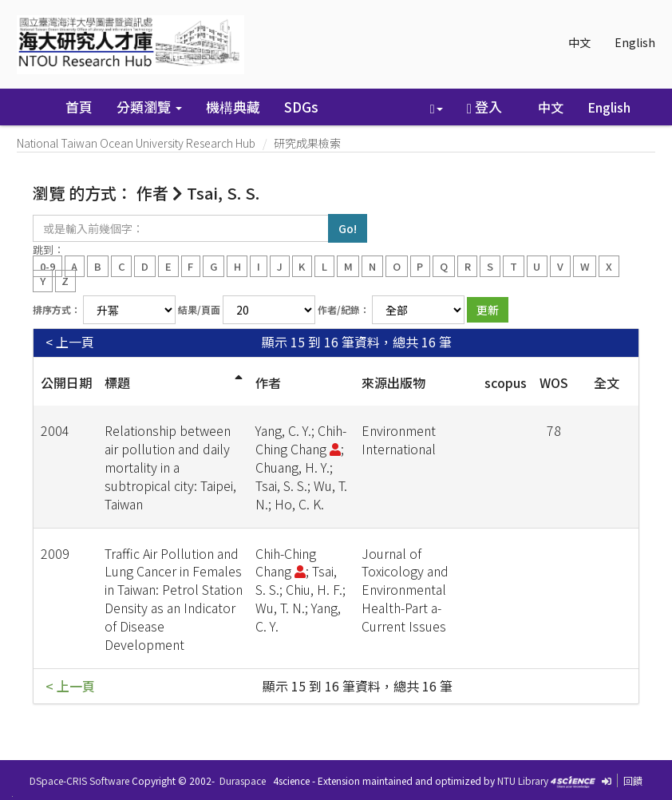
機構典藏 (233, 107)
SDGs (301, 107)
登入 (484, 107)
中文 (579, 42)
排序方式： (57, 309)
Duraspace (243, 780)
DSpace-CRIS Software (79, 780)
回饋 (633, 780)
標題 (117, 382)
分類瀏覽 (149, 107)
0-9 (47, 265)
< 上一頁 (70, 342)
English (635, 42)
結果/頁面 (199, 309)
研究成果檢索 (307, 143)
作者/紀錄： (344, 309)
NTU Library (523, 780)
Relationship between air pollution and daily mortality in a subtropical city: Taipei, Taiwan (170, 467)
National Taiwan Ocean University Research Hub (136, 143)
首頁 (79, 107)
